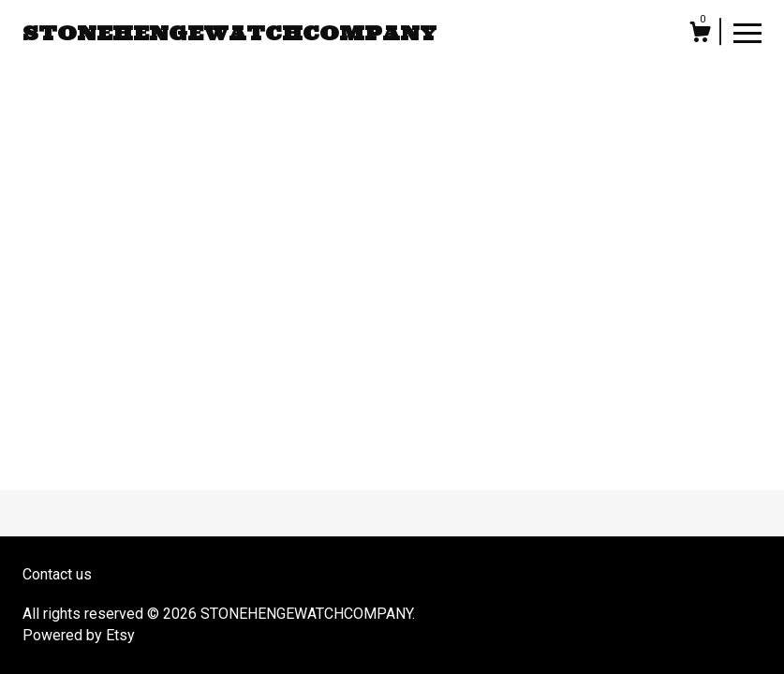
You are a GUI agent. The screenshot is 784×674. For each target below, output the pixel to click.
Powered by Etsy (79, 635)
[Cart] (700, 35)
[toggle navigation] (747, 32)
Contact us (57, 574)
